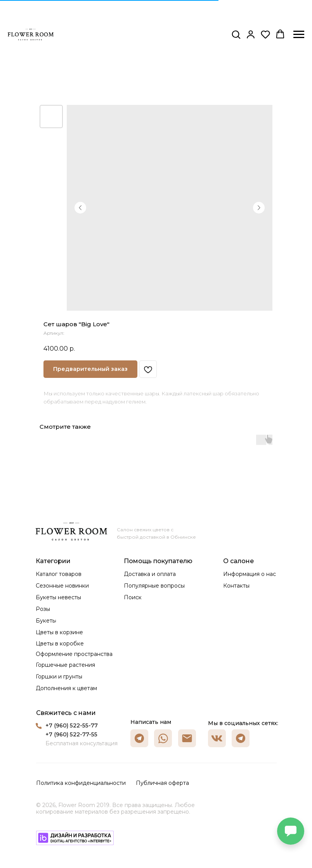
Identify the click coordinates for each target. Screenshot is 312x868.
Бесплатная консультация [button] (81, 743)
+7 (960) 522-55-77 (72, 725)
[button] (236, 34)
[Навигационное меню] (299, 35)
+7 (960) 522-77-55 (71, 734)
